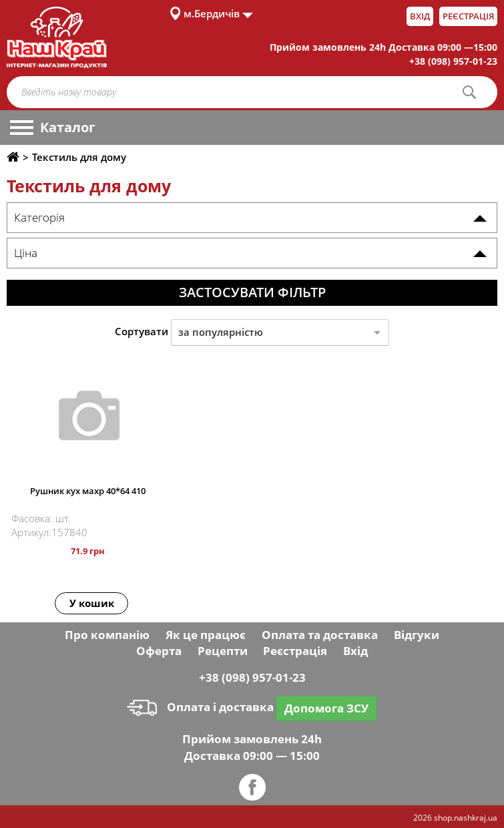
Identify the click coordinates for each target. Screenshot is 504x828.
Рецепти (223, 651)
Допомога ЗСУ (326, 708)
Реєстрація (468, 16)
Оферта (159, 651)
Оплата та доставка (320, 635)
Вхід (420, 16)
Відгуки (417, 635)
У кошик (92, 603)
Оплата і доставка (200, 707)
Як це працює (206, 635)
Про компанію (107, 635)
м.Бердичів (212, 13)
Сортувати (142, 331)
